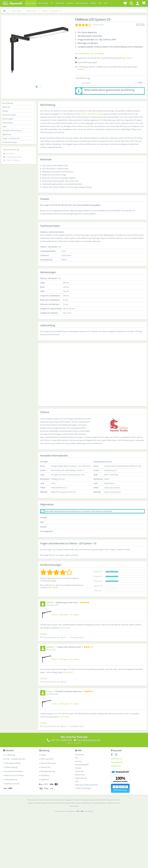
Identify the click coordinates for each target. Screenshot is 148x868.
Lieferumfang (19, 123)
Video (19, 127)
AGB (77, 782)
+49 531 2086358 (13, 160)
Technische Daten (19, 115)
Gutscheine (79, 754)
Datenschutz (80, 775)
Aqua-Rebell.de (117, 762)
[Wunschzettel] (125, 3)
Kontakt (78, 768)
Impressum (79, 771)
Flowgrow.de (116, 766)
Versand (78, 761)
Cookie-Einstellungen (83, 788)
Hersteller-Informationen (19, 130)
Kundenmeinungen (19, 142)
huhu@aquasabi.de (14, 157)
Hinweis (19, 111)
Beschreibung (19, 103)
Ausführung (83, 78)
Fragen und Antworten (19, 138)
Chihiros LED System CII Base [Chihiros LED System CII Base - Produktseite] (92, 114)
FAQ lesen (10, 154)
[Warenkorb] (144, 3)
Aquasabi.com (116, 759)
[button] (137, 3)
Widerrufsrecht (81, 778)
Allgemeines (19, 134)
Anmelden (53, 587)
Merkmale (19, 107)
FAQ (77, 758)
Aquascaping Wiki (82, 765)
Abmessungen (19, 119)
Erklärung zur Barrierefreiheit (86, 785)
